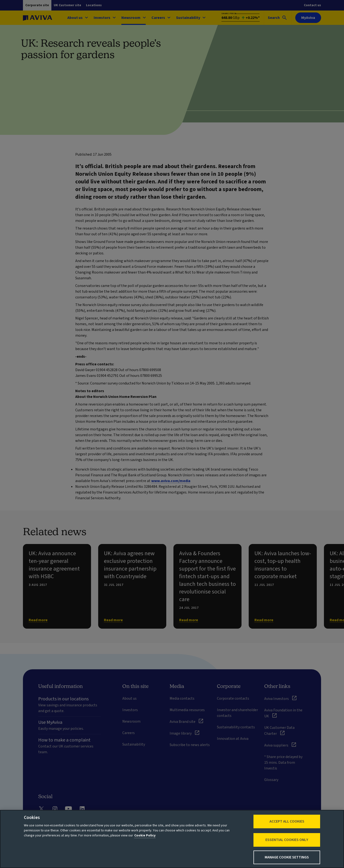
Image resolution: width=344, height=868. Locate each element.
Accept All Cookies (287, 821)
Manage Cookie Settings (287, 857)
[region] (172, 839)
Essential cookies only (287, 840)
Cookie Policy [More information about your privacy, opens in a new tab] (145, 835)
